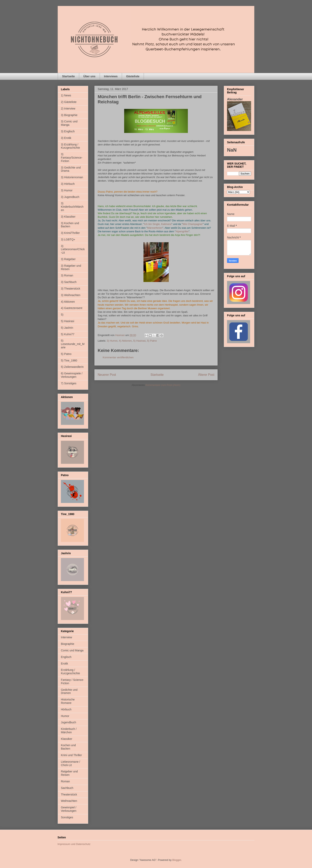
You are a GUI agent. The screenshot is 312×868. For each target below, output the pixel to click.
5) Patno (152, 341)
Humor (65, 716)
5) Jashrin (67, 328)
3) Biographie (69, 115)
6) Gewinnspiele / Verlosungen (72, 375)
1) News (66, 95)
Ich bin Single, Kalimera (158, 224)
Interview (66, 637)
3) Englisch (68, 131)
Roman (65, 781)
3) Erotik (66, 138)
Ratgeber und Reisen (69, 773)
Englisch (66, 657)
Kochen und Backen (68, 747)
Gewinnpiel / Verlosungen (69, 809)
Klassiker (67, 739)
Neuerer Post (107, 375)
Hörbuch (66, 709)
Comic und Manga (72, 650)
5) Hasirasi (139, 341)
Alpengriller (182, 231)
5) (62, 315)
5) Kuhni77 (68, 334)
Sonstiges (67, 817)
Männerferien (155, 228)
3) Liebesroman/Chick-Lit (73, 249)
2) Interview (68, 108)
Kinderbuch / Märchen (69, 731)
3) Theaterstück (71, 289)
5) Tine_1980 (69, 360)
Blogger (177, 860)
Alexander (235, 99)
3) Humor (112, 341)
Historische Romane (68, 701)
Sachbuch (67, 788)
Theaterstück (69, 794)
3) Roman (67, 275)
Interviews (111, 76)
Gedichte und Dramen (69, 691)
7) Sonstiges (69, 383)
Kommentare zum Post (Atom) (163, 385)
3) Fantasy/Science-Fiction (72, 158)
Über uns (89, 76)
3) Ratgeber (68, 259)
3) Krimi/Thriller (70, 233)
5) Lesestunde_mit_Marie (73, 344)
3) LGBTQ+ (68, 239)
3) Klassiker (68, 217)
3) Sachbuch (69, 282)
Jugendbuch (68, 722)
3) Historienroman (72, 177)
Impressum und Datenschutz (74, 844)
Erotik (64, 664)
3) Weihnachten (71, 295)
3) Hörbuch (68, 184)
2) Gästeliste (69, 102)
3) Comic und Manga (69, 123)
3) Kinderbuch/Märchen (72, 207)
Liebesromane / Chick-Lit (71, 763)
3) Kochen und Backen (70, 225)
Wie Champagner (193, 224)
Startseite (68, 76)
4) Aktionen (125, 341)
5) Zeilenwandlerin (72, 367)
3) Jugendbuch (70, 197)
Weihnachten (69, 801)
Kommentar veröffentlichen (118, 357)
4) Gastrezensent (72, 308)
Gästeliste (133, 76)
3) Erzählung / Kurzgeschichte (70, 146)
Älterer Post (206, 375)
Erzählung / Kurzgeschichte (70, 672)
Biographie (68, 644)
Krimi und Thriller (71, 755)
